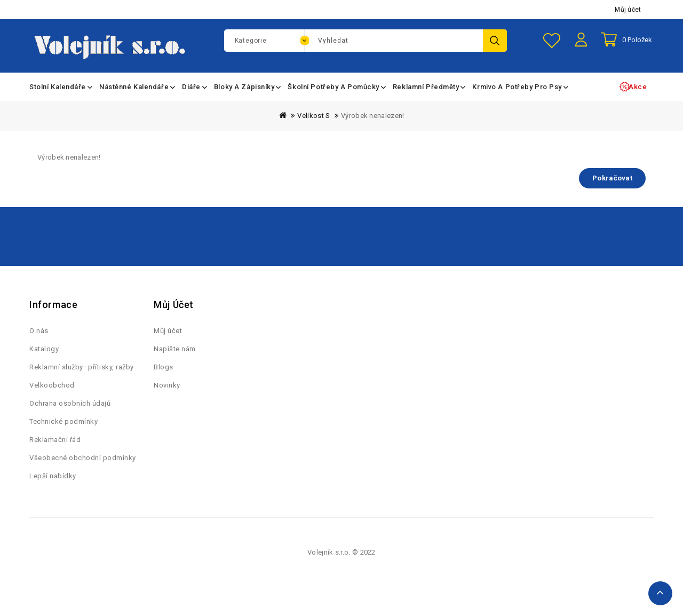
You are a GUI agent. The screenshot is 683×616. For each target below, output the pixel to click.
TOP (660, 593)
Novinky (167, 398)
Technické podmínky (63, 434)
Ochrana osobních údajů (70, 416)
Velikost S (313, 121)
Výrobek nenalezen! (372, 121)
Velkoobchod (52, 398)
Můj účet (628, 10)
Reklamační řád (55, 452)
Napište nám (175, 362)
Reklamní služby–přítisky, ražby (82, 380)
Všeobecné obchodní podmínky (83, 471)
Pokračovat (612, 184)
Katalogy (44, 362)
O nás (39, 343)
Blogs (164, 380)
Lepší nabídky (53, 489)
